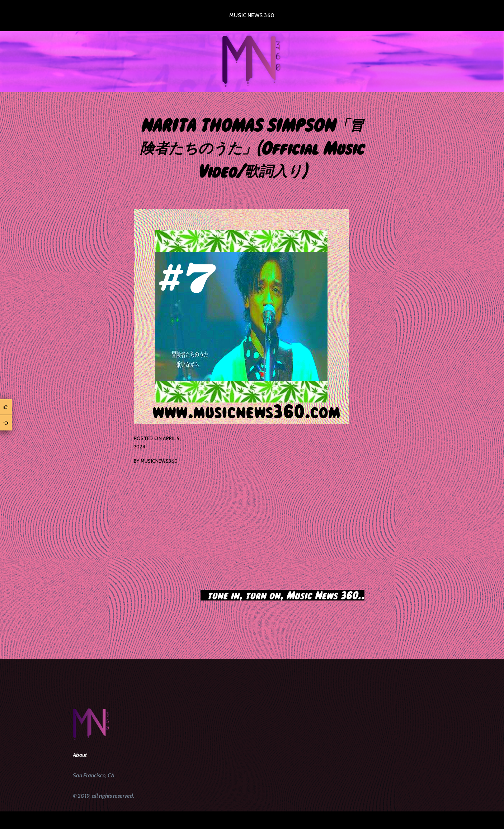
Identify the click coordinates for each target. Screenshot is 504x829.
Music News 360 (252, 15)
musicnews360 (159, 461)
